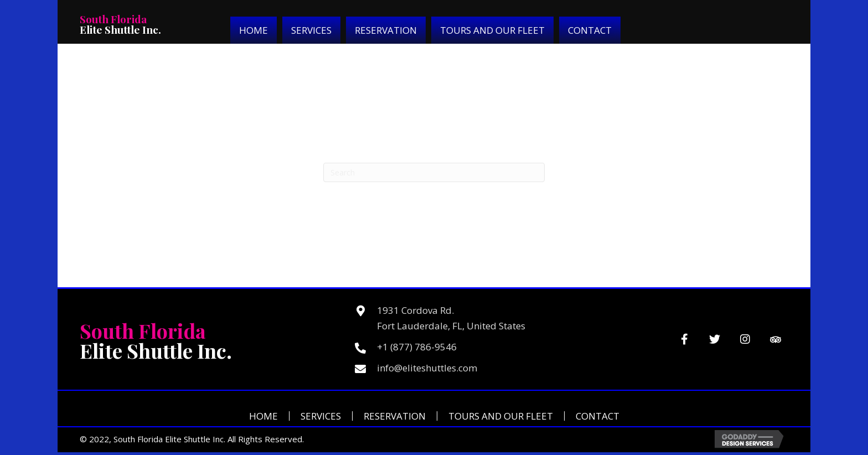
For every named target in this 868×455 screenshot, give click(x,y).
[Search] (434, 172)
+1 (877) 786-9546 (417, 347)
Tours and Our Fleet (501, 416)
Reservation (395, 416)
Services (321, 416)
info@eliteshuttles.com (427, 368)
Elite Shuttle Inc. (120, 24)
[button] (684, 340)
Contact (598, 416)
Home (263, 416)
